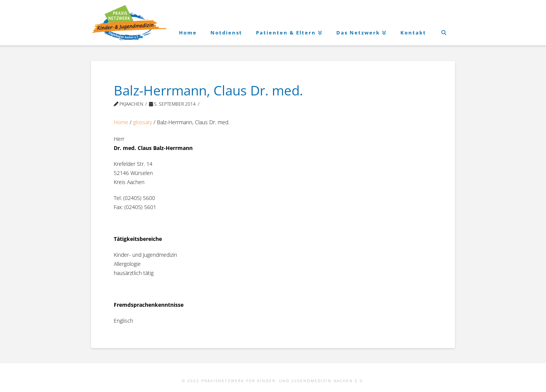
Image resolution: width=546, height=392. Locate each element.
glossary (143, 122)
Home (121, 122)
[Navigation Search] (444, 23)
